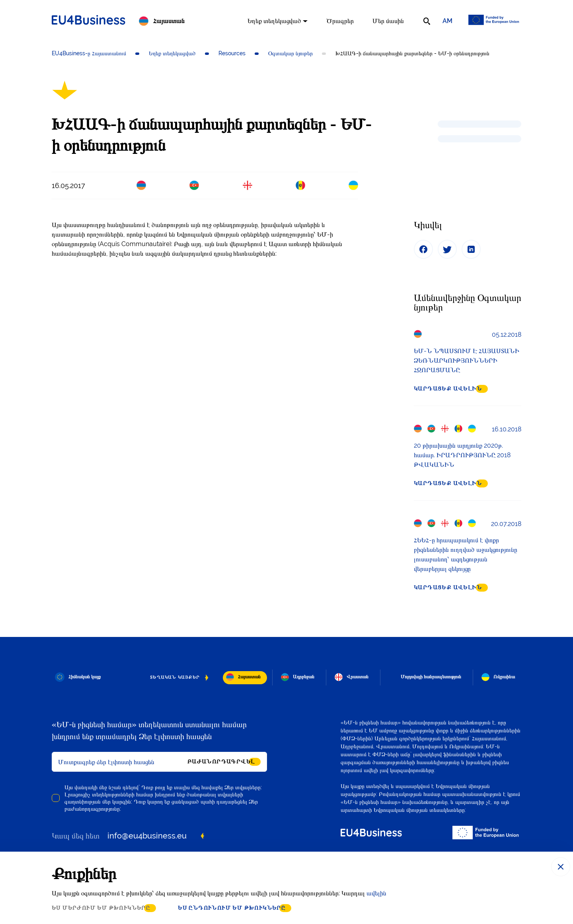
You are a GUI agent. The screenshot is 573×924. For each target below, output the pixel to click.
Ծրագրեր (340, 21)
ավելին (376, 893)
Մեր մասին (388, 21)
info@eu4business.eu (147, 836)
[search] (427, 21)
